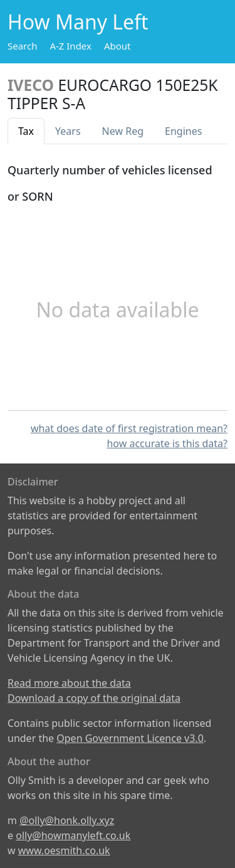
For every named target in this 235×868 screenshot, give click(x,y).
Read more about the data (69, 683)
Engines (183, 131)
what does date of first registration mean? (129, 428)
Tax (26, 131)
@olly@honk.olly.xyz (67, 820)
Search (22, 46)
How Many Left (78, 22)
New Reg (123, 131)
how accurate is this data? (167, 443)
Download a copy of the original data (94, 698)
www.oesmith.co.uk (64, 850)
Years (68, 131)
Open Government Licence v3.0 (130, 738)
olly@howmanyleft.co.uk (73, 835)
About (118, 46)
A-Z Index (70, 46)
